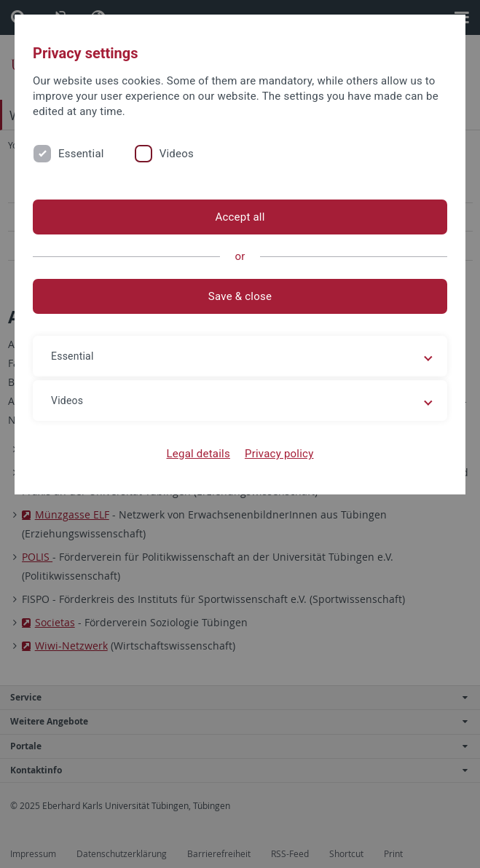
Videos (177, 154)
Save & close (240, 296)
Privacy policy (279, 454)
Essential (81, 154)
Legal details (198, 454)
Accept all (240, 217)
